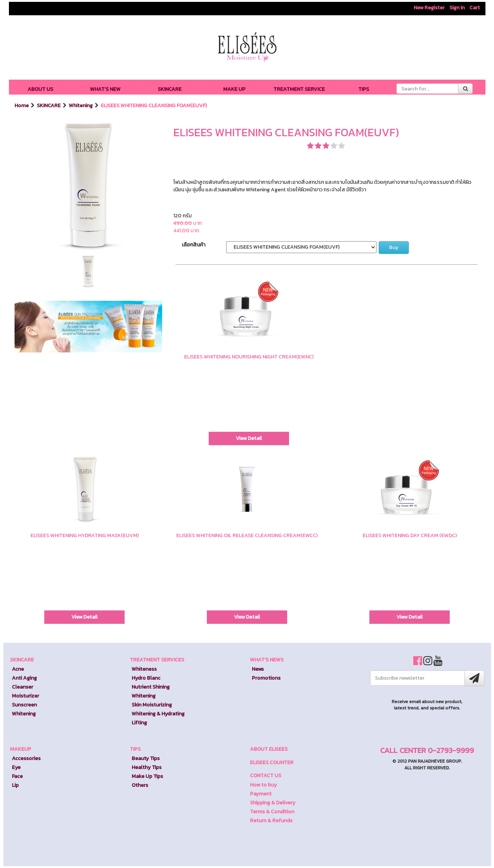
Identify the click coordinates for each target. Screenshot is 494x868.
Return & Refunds (271, 821)
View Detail (249, 438)
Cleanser (23, 687)
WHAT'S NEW (105, 89)
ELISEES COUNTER (272, 762)
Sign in (457, 8)
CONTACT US (266, 776)
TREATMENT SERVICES (157, 660)
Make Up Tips (147, 776)
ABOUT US (40, 89)
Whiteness (144, 669)
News (258, 669)
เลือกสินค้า (194, 245)
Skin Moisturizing (152, 705)
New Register (429, 8)
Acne (18, 669)
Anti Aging (24, 678)
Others (140, 785)
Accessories (26, 758)
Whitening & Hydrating (158, 714)
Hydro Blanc (146, 678)
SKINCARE (170, 89)
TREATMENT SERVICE (299, 89)
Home (22, 106)
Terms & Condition (272, 812)
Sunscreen (24, 705)
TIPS (364, 89)
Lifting (139, 723)
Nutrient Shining (151, 687)
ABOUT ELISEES (269, 749)
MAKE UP (234, 89)
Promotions (266, 678)
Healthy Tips (147, 767)
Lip (15, 785)
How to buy (263, 785)
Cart (475, 8)
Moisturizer (25, 696)
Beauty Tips (146, 758)
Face (17, 776)
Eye (16, 767)
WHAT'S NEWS (267, 660)
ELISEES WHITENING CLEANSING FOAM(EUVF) (154, 106)
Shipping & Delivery (273, 803)
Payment (261, 794)
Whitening (81, 106)
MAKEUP (21, 749)
